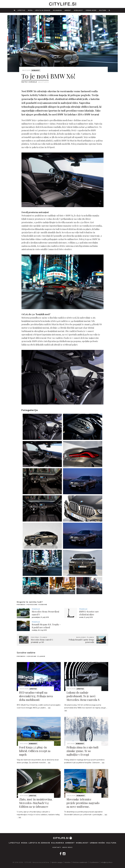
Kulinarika (57, 10)
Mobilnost (78, 10)
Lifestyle (21, 10)
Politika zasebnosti (80, 862)
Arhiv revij (67, 847)
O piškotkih (94, 862)
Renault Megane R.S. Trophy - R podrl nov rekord (46, 626)
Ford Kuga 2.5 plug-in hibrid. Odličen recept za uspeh (35, 751)
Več (49, 708)
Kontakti (57, 847)
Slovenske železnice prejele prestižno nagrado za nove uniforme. (83, 803)
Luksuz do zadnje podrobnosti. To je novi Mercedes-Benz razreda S (83, 696)
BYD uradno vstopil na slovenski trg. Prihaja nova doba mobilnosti (36, 696)
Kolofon (68, 862)
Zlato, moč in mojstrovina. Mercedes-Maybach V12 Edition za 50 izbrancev (36, 803)
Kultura (103, 10)
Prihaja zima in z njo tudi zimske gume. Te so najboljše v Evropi (82, 751)
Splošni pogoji (57, 862)
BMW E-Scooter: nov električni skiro (89, 613)
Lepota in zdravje (43, 10)
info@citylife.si (107, 862)
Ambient (68, 10)
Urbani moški (91, 10)
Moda (30, 10)
